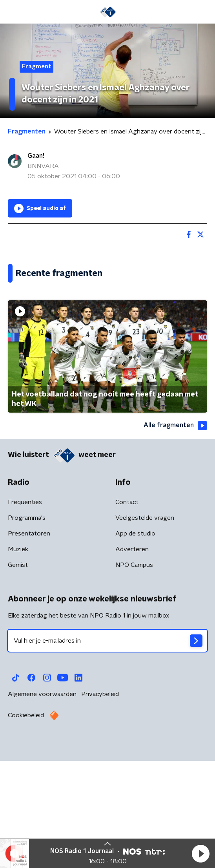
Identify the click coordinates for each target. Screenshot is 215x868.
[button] (200, 853)
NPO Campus (134, 677)
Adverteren (132, 662)
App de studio (135, 646)
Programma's (27, 630)
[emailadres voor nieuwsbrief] (107, 753)
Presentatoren (29, 646)
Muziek (18, 662)
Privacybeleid (100, 806)
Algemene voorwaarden (42, 806)
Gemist (18, 677)
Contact (127, 614)
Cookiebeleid (26, 828)
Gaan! (36, 156)
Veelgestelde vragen (145, 630)
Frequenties (25, 614)
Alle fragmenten (175, 537)
